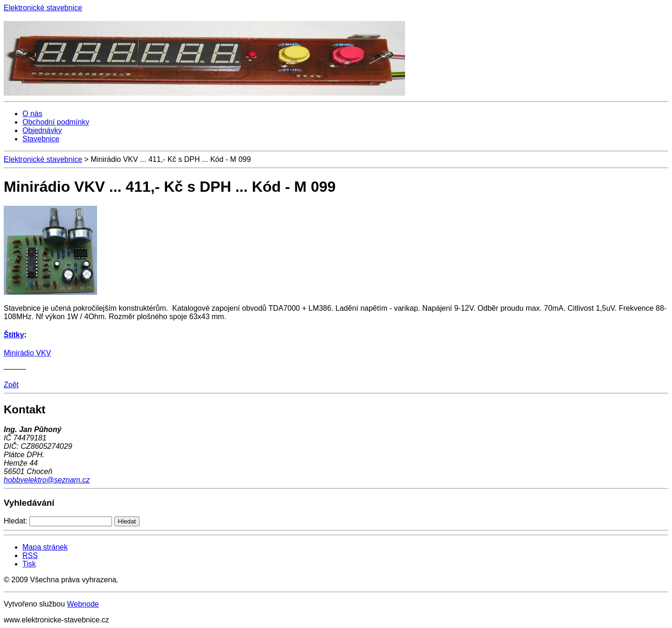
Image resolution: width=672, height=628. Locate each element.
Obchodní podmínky (56, 122)
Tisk (29, 564)
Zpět (11, 385)
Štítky (14, 335)
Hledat (127, 521)
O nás (32, 114)
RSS (30, 555)
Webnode (83, 604)
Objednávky (42, 130)
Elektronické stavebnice (43, 159)
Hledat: (16, 521)
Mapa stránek (45, 547)
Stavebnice (41, 139)
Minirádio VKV (27, 353)
